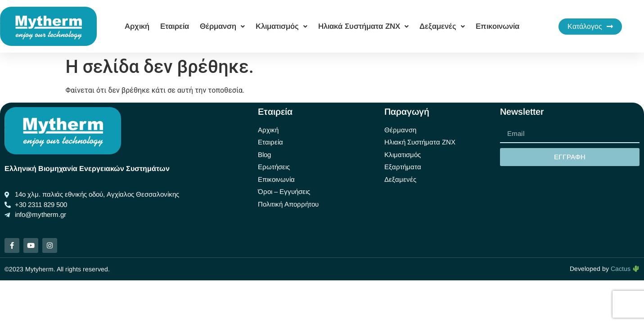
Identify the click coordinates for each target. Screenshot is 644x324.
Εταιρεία (175, 26)
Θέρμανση (222, 26)
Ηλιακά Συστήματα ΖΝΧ (363, 26)
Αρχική (137, 26)
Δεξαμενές (442, 26)
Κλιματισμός (281, 26)
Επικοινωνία (498, 26)
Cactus (625, 269)
